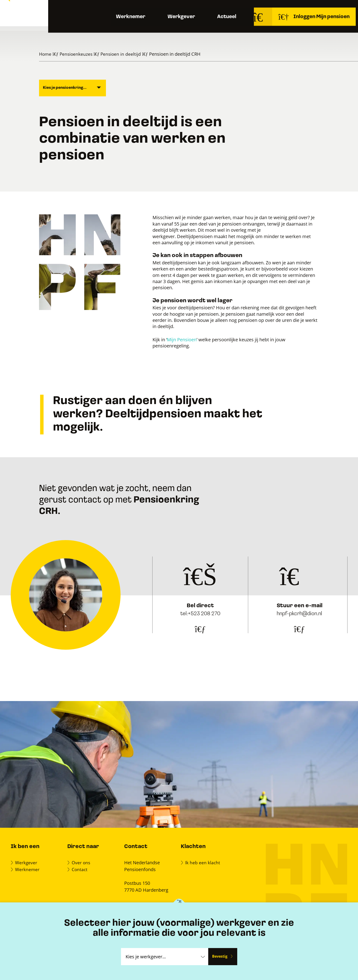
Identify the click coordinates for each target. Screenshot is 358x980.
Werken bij (302, 9)
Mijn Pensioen (182, 339)
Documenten (208, 9)
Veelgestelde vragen (244, 9)
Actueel (224, 27)
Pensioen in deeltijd (123, 54)
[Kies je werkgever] (179, 903)
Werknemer (114, 27)
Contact (334, 9)
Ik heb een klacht (203, 862)
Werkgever (171, 27)
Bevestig (220, 956)
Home (46, 54)
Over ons (277, 9)
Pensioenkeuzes (77, 54)
